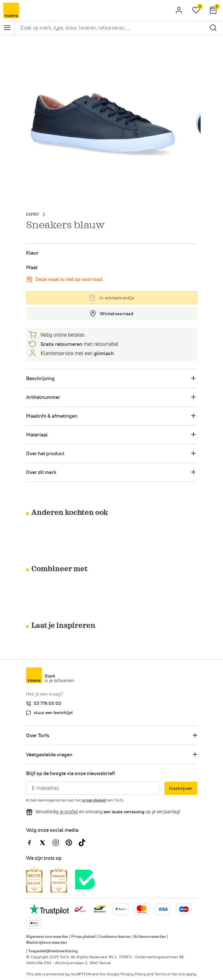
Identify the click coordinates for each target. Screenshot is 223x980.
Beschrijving (40, 378)
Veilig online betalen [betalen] (62, 335)
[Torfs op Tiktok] (85, 842)
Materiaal (37, 435)
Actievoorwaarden (150, 937)
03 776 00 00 (47, 704)
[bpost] (80, 909)
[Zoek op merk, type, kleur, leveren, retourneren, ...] (111, 28)
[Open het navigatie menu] (7, 28)
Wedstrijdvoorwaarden (46, 943)
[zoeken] (213, 28)
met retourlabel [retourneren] (79, 344)
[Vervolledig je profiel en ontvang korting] (69, 812)
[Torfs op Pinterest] (72, 842)
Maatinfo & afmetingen (52, 416)
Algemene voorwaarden (47, 937)
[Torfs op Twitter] (46, 842)
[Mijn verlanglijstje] (196, 11)
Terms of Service (170, 974)
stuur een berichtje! (53, 713)
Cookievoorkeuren (115, 937)
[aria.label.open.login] (179, 11)
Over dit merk (41, 472)
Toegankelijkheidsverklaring (53, 951)
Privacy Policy (133, 974)
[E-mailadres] (93, 788)
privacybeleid (94, 800)
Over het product (45, 454)
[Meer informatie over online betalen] (100, 909)
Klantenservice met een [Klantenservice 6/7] (77, 353)
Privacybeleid (83, 937)
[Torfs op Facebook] (33, 842)
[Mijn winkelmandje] (213, 11)
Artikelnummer (43, 397)
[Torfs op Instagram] (59, 842)
